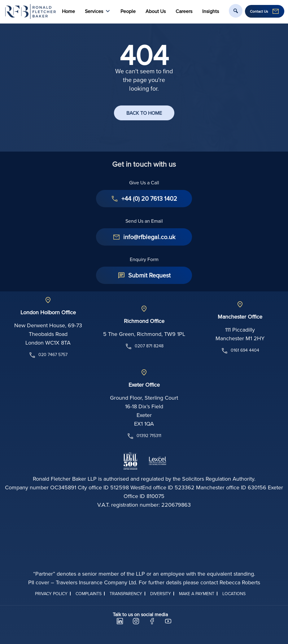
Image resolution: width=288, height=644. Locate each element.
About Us (156, 11)
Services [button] (98, 11)
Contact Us (259, 11)
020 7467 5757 (48, 355)
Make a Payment (197, 594)
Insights (211, 11)
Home (68, 11)
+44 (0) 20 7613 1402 (149, 198)
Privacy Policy (51, 594)
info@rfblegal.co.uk (149, 237)
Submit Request (149, 275)
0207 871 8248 (144, 346)
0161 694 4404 (240, 351)
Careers (184, 11)
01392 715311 (144, 436)
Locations (234, 594)
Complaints (89, 594)
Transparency (126, 594)
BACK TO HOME (144, 113)
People (128, 11)
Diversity (161, 594)
